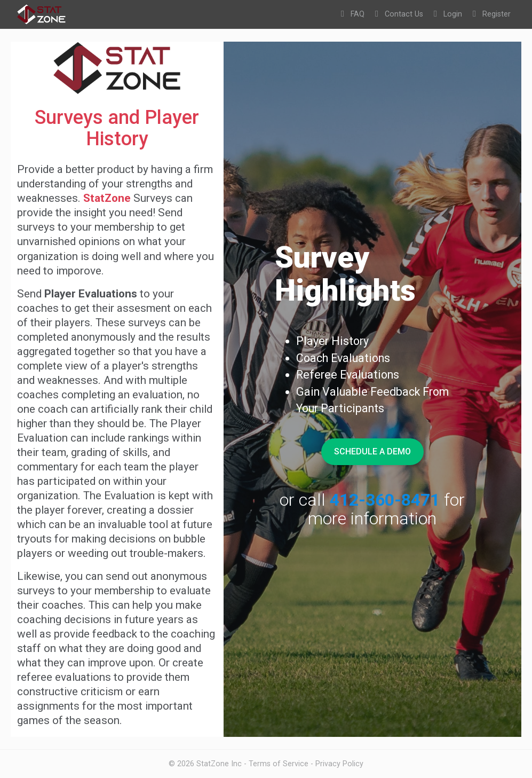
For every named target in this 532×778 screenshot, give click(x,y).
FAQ (353, 14)
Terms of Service (279, 764)
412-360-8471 (385, 500)
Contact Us (399, 14)
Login (448, 14)
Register (492, 14)
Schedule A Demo (372, 451)
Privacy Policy (339, 764)
